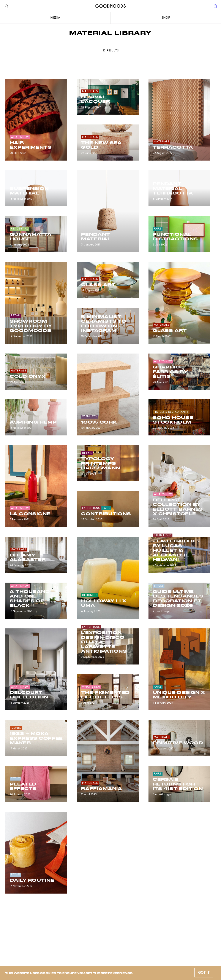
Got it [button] (204, 973)
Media (55, 18)
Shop (166, 18)
